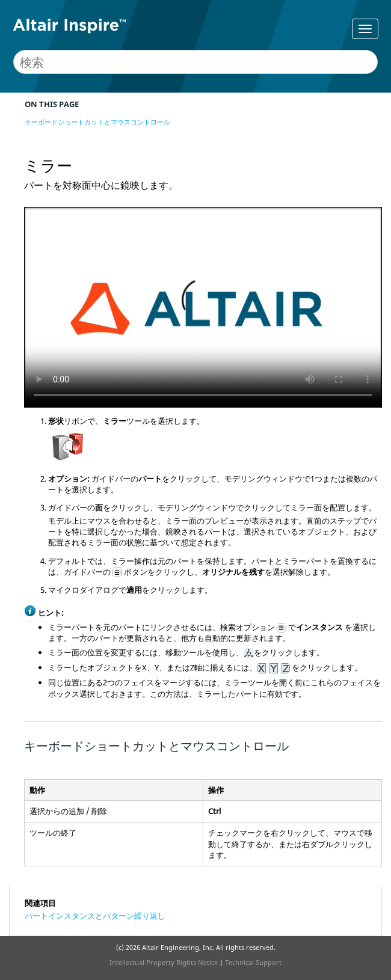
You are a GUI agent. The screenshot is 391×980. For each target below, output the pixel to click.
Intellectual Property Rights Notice (164, 962)
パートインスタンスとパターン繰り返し (95, 916)
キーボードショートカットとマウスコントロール (97, 122)
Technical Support (253, 962)
